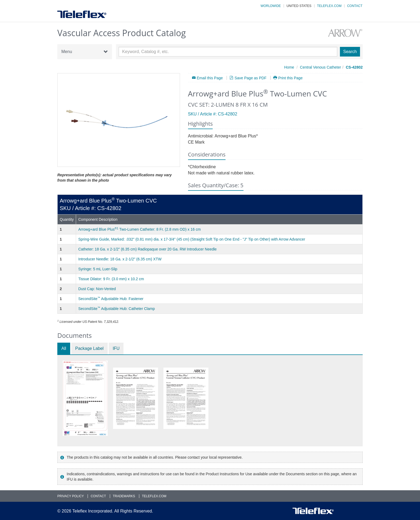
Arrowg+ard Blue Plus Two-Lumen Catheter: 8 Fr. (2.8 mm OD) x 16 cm (139, 229)
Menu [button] (85, 52)
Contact (355, 6)
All (64, 348)
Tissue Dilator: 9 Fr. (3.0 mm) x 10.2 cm (111, 279)
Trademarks (124, 496)
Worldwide (271, 6)
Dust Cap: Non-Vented (97, 289)
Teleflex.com (329, 6)
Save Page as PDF (251, 78)
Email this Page (210, 78)
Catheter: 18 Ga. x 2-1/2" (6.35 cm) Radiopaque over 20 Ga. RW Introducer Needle (147, 249)
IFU (116, 348)
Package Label (89, 348)
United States (299, 6)
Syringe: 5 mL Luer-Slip (98, 269)
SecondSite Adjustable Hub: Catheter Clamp (117, 309)
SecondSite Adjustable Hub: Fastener (111, 299)
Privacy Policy (71, 496)
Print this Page (290, 78)
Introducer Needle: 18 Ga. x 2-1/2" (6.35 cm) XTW (120, 259)
